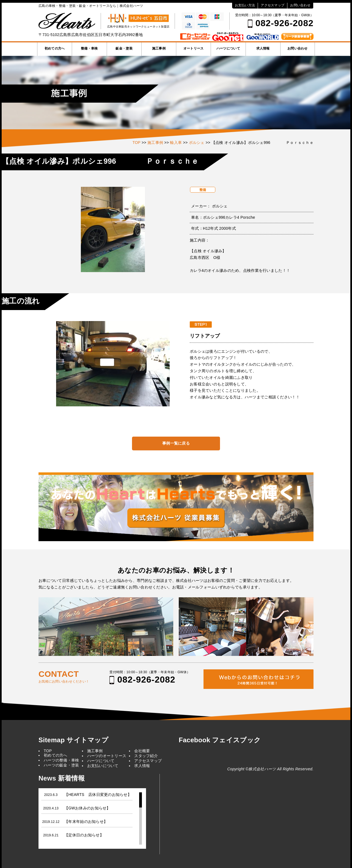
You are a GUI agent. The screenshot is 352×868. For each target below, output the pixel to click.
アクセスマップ (273, 5)
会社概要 (142, 751)
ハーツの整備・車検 (61, 760)
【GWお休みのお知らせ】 (87, 808)
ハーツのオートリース (107, 756)
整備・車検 (89, 48)
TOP (48, 751)
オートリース (194, 48)
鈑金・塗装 (124, 48)
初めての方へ (55, 48)
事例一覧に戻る (176, 443)
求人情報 (263, 48)
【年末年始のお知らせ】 (86, 822)
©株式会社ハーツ (261, 769)
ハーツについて (228, 48)
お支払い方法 (245, 5)
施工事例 (159, 48)
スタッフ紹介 (146, 756)
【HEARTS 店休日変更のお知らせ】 (98, 795)
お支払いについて (103, 766)
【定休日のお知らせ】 (84, 835)
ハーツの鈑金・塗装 (61, 765)
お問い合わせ (300, 5)
